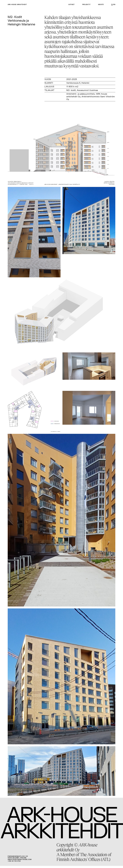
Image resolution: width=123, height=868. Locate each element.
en (114, 5)
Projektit (86, 5)
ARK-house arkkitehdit (17, 5)
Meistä (101, 5)
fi (112, 5)
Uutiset (71, 5)
